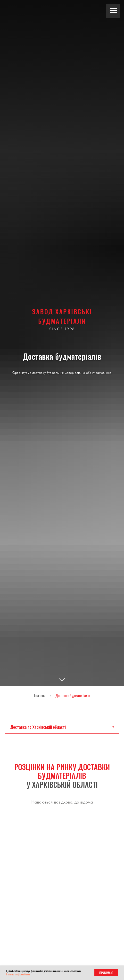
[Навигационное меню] (113, 11)
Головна (40, 696)
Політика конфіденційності (18, 974)
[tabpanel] (62, 780)
